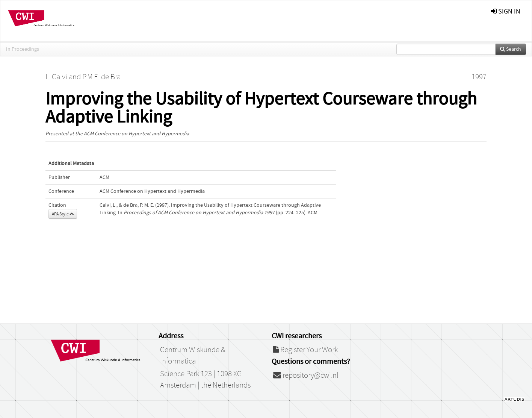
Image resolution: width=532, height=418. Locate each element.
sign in (506, 11)
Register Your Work (305, 350)
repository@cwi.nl (306, 376)
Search (511, 49)
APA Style (63, 214)
